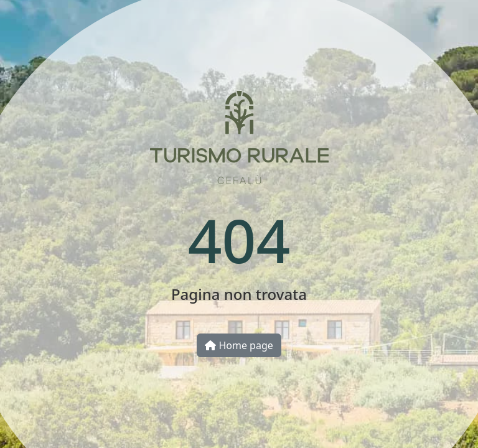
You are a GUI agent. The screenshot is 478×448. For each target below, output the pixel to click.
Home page (239, 345)
